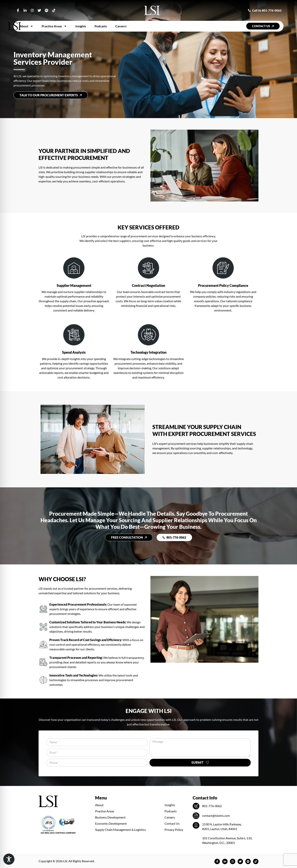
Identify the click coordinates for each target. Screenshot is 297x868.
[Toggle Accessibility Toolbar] (9, 859)
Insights (81, 26)
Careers (121, 26)
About (26, 26)
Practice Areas (54, 26)
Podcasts (101, 26)
